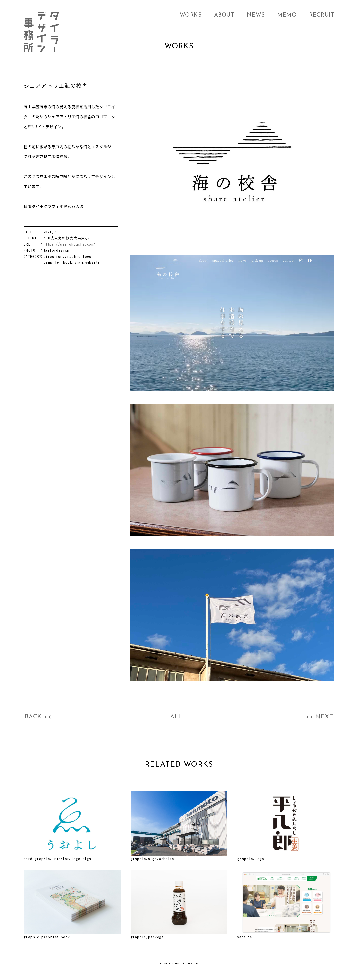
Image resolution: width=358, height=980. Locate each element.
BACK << (38, 717)
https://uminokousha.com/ (70, 244)
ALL (176, 717)
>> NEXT (319, 717)
